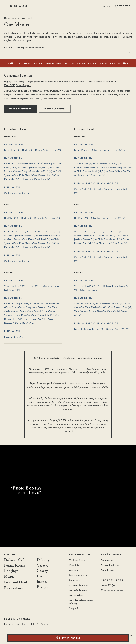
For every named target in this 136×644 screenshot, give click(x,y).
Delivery (43, 560)
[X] (38, 624)
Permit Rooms (14, 565)
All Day (24, 63)
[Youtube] (45, 624)
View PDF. (10, 85)
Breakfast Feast (95, 63)
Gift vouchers (76, 595)
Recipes (43, 587)
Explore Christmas (55, 109)
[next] (126, 63)
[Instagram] (9, 624)
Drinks (48, 63)
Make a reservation (20, 109)
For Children (116, 63)
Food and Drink (16, 582)
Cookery (74, 570)
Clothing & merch (79, 585)
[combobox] (68, 53)
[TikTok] (31, 624)
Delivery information (112, 590)
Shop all (74, 608)
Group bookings (110, 565)
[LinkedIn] (20, 624)
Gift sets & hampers (80, 590)
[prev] (10, 63)
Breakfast (37, 63)
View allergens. (24, 85)
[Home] (19, 6)
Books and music (78, 575)
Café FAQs (108, 570)
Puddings (60, 63)
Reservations (14, 588)
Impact (42, 581)
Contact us (107, 560)
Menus (9, 576)
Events (42, 576)
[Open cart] (113, 6)
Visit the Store (77, 560)
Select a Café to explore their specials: (24, 48)
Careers (43, 565)
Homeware (75, 580)
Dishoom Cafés (15, 560)
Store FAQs (108, 585)
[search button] (104, 6)
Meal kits (74, 565)
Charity (42, 571)
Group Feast (75, 63)
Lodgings (11, 571)
